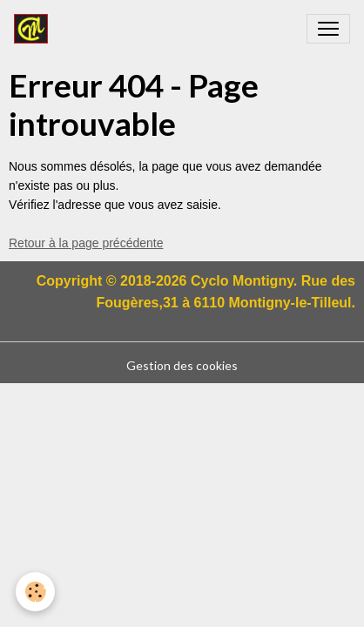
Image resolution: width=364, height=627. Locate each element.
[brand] (34, 29)
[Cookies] (35, 592)
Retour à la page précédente (86, 243)
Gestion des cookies (182, 365)
